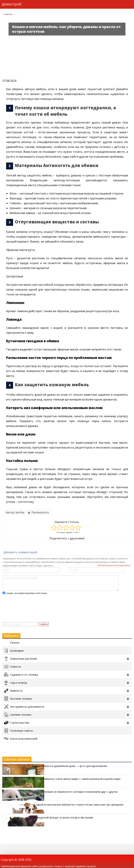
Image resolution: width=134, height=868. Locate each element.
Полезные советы (18, 731)
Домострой (12, 4)
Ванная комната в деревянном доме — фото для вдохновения (69, 766)
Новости (12, 667)
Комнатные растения (20, 659)
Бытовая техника (18, 699)
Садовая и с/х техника (21, 675)
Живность (13, 691)
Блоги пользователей (21, 739)
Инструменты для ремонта (24, 707)
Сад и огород (15, 683)
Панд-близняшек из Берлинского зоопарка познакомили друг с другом (75, 792)
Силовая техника (18, 715)
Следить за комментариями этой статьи (26, 593)
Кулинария (14, 651)
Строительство (17, 723)
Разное (12, 643)
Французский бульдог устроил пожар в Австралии (63, 817)
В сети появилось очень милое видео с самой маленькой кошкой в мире (77, 779)
